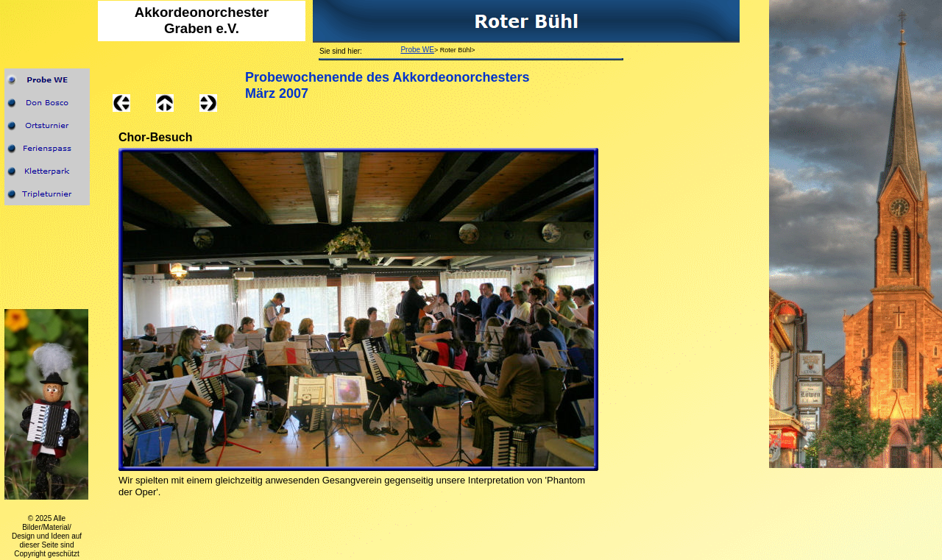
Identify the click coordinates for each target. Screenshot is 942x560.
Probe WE (417, 50)
